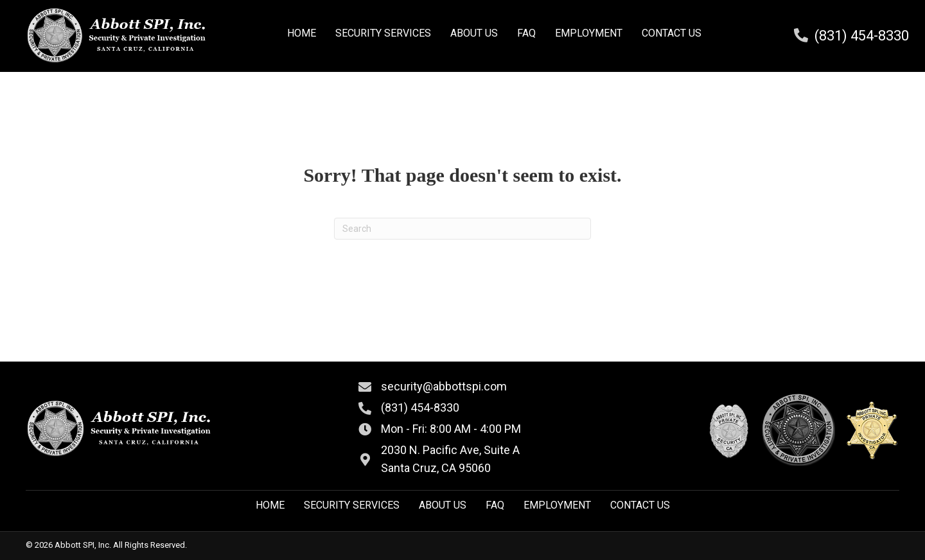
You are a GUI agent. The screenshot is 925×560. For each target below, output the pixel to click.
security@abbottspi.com (444, 386)
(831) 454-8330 (862, 36)
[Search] (463, 229)
